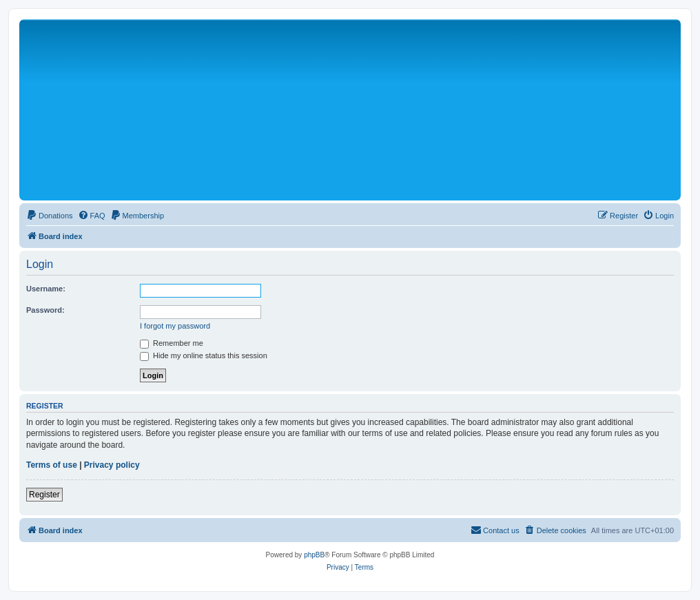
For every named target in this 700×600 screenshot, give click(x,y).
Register (44, 495)
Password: (45, 310)
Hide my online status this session (204, 355)
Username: (46, 289)
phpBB (314, 555)
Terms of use (52, 465)
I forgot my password (175, 326)
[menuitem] (50, 216)
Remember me (172, 343)
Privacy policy (112, 465)
